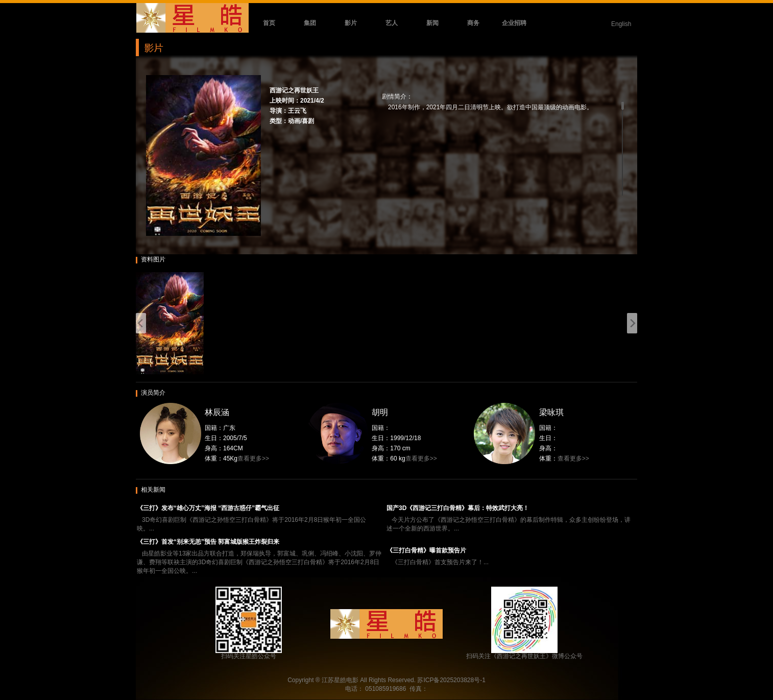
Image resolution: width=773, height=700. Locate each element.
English (621, 24)
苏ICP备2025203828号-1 (451, 680)
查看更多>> (253, 458)
